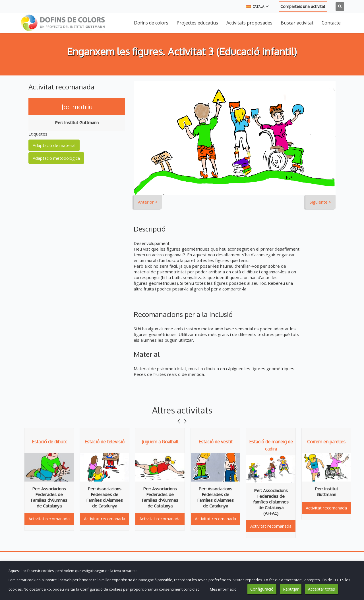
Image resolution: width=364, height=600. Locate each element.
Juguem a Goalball (160, 442)
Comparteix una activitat (303, 6)
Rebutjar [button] (291, 589)
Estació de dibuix (49, 442)
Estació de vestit (216, 442)
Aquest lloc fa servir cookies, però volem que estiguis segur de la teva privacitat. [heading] (73, 571)
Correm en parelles (326, 442)
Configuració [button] (262, 589)
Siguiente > (320, 202)
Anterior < (148, 202)
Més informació (223, 589)
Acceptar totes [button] (321, 589)
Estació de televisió (105, 442)
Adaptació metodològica (56, 158)
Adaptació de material (54, 145)
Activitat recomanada (49, 519)
